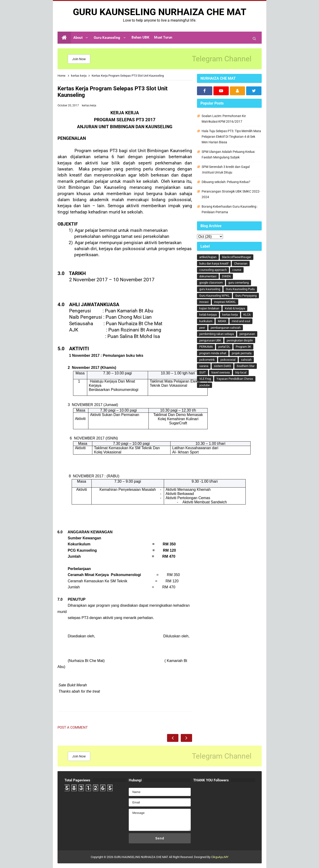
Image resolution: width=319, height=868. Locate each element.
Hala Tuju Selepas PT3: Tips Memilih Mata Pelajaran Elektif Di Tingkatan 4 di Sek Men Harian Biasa (231, 137)
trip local (241, 372)
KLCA (247, 315)
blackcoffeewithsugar (237, 257)
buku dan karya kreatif (214, 264)
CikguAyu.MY (220, 857)
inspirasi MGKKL (225, 302)
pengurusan (247, 334)
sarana (204, 366)
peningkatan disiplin (240, 340)
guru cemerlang (238, 283)
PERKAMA (206, 347)
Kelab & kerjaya (235, 308)
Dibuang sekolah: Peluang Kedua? (226, 182)
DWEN (226, 276)
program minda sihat (213, 353)
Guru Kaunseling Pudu (240, 289)
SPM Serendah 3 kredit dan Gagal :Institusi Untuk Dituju (226, 170)
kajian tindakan (209, 308)
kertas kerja (89, 105)
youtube (205, 385)
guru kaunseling (210, 289)
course (237, 270)
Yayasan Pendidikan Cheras (235, 379)
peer (202, 328)
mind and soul (241, 321)
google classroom (211, 283)
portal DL (224, 347)
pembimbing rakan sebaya (217, 334)
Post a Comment (73, 727)
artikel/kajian (208, 257)
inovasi (204, 302)
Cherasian (241, 264)
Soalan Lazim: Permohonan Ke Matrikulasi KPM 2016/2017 (224, 119)
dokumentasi (208, 276)
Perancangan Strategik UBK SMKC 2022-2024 (231, 194)
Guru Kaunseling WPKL (214, 296)
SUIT (203, 372)
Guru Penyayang (246, 296)
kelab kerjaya (208, 315)
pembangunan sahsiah (226, 328)
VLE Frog (205, 379)
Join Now (79, 59)
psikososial (228, 360)
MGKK (222, 321)
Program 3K (243, 347)
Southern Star (246, 366)
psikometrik (207, 360)
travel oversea (221, 372)
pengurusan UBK (210, 340)
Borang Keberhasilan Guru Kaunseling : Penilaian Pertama (230, 209)
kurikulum (206, 321)
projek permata (242, 353)
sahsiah (246, 360)
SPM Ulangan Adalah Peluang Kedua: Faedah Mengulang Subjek (228, 154)
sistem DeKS (222, 366)
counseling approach (213, 270)
